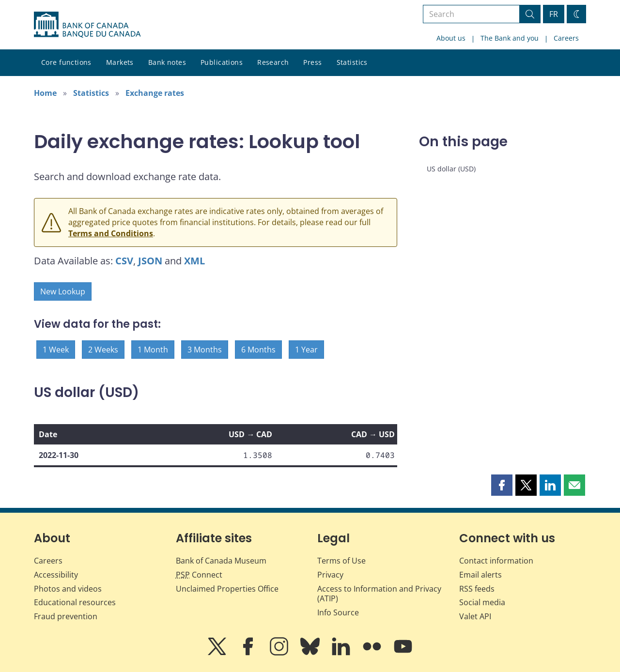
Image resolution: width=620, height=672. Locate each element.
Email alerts (480, 575)
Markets (120, 62)
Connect (199, 575)
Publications (222, 62)
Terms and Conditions (111, 233)
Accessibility (56, 575)
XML (194, 261)
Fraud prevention (66, 616)
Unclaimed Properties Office (227, 589)
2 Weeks (103, 350)
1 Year (306, 350)
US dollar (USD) (451, 169)
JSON (150, 261)
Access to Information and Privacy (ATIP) (379, 594)
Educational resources (75, 602)
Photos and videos (68, 589)
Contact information (496, 561)
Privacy (330, 575)
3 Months (205, 350)
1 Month (153, 350)
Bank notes (167, 62)
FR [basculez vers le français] (554, 14)
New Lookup (63, 291)
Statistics (352, 62)
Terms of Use (341, 561)
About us (451, 38)
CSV (124, 261)
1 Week (56, 350)
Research (273, 62)
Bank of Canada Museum (221, 561)
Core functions (66, 62)
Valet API (475, 616)
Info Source (338, 612)
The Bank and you (510, 38)
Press (312, 62)
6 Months (258, 350)
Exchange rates (155, 93)
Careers (566, 38)
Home (45, 93)
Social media (482, 602)
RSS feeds (477, 589)
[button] (502, 485)
